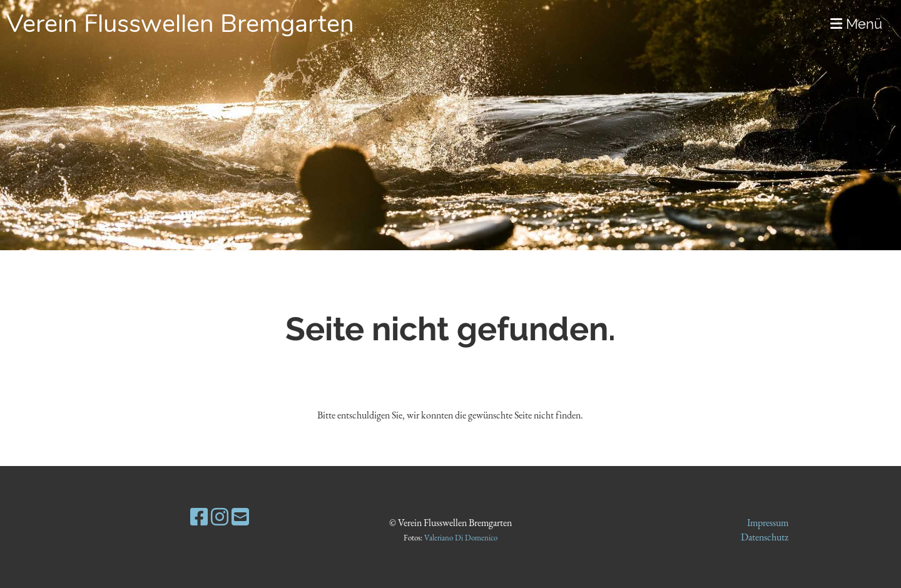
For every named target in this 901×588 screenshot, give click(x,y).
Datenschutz (765, 537)
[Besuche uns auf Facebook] (199, 517)
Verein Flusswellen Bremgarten (180, 24)
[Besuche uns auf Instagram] (220, 517)
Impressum (768, 523)
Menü (856, 24)
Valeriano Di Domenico (461, 538)
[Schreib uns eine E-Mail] (240, 517)
